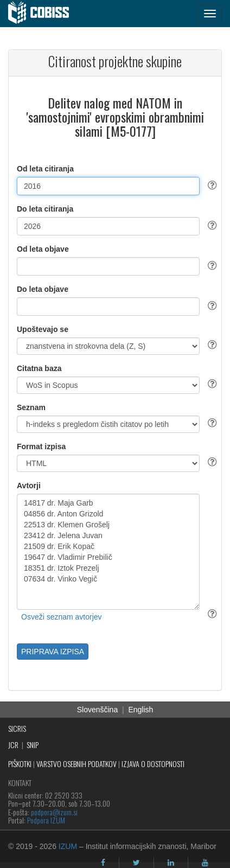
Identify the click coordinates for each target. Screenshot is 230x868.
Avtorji (29, 486)
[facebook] (103, 863)
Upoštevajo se (43, 329)
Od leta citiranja (45, 169)
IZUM (68, 846)
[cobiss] (44, 14)
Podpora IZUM (46, 820)
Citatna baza (39, 368)
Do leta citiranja (45, 209)
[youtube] (205, 863)
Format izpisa (41, 446)
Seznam (31, 407)
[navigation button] (210, 14)
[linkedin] (171, 863)
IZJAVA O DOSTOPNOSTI (153, 764)
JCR (13, 745)
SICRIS (17, 728)
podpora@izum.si (54, 812)
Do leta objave (43, 289)
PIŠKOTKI (20, 764)
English (140, 710)
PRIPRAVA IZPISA (53, 652)
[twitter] (136, 863)
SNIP (33, 745)
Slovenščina (98, 710)
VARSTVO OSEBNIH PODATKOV (76, 764)
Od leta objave (43, 249)
